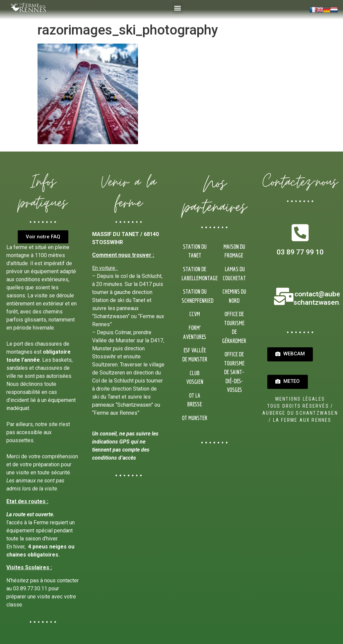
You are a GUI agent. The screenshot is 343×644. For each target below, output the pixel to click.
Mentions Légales (300, 399)
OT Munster (195, 418)
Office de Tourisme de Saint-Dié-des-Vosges (234, 372)
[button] (178, 8)
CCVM (195, 314)
